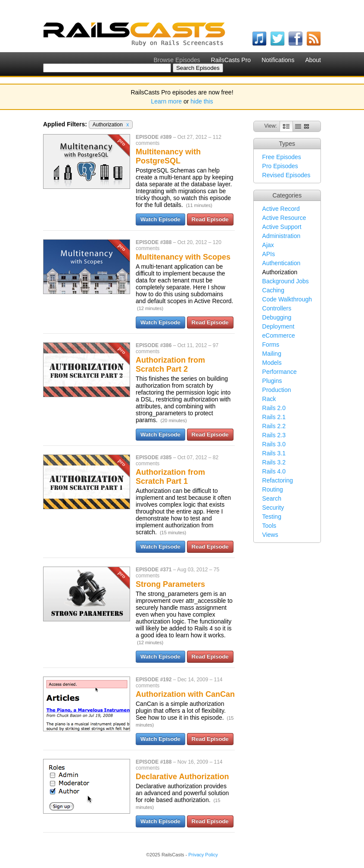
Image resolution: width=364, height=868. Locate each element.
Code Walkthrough (287, 299)
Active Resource (284, 218)
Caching (273, 290)
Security (273, 508)
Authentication (282, 263)
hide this (202, 101)
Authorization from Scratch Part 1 (170, 477)
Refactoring (278, 480)
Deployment (278, 326)
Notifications (278, 60)
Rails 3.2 (274, 462)
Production (277, 390)
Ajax (268, 245)
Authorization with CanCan (185, 694)
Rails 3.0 (274, 444)
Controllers (277, 308)
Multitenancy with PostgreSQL (168, 156)
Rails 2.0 (274, 408)
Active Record (281, 209)
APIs (269, 254)
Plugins (272, 381)
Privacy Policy (203, 855)
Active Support (282, 227)
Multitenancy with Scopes (183, 257)
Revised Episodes (286, 175)
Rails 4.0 (274, 471)
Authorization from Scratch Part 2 (170, 365)
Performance (280, 372)
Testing (272, 517)
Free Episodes (282, 157)
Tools (269, 526)
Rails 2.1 (274, 417)
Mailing (272, 354)
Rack (269, 399)
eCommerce (279, 335)
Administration (282, 236)
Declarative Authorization (182, 777)
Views (270, 535)
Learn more (167, 101)
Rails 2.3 (274, 435)
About (313, 60)
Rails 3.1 (274, 453)
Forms (271, 345)
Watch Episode (160, 219)
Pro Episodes (280, 166)
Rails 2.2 (274, 426)
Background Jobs (286, 281)
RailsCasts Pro (231, 60)
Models (272, 363)
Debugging (277, 317)
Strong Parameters (170, 584)
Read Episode (210, 219)
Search (272, 498)
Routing (273, 489)
